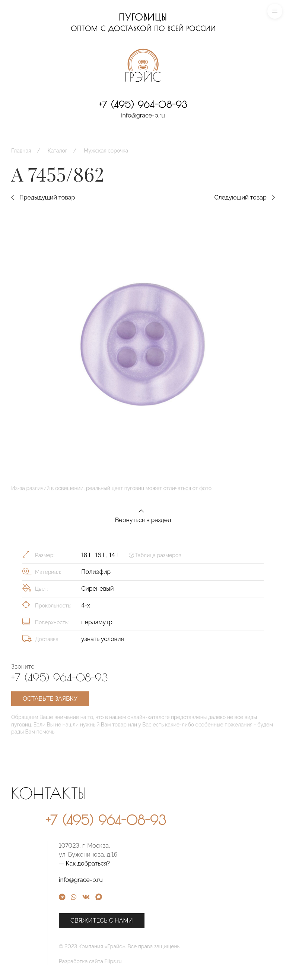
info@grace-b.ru (143, 115)
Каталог (58, 151)
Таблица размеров (155, 555)
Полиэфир (96, 572)
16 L (101, 555)
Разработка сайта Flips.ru (152, 961)
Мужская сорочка (106, 151)
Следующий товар (244, 197)
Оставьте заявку (50, 699)
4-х (86, 605)
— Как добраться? (146, 863)
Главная (21, 151)
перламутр (97, 622)
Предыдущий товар (43, 197)
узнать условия (103, 639)
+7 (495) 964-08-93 (143, 104)
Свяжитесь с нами (163, 921)
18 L (87, 555)
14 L (115, 555)
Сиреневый (97, 589)
